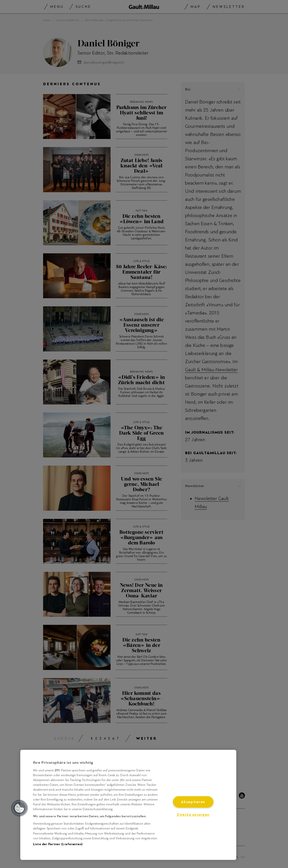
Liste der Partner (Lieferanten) (58, 844)
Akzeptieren (193, 802)
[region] (128, 805)
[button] (20, 808)
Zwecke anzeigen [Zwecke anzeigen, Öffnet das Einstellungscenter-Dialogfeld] (193, 815)
